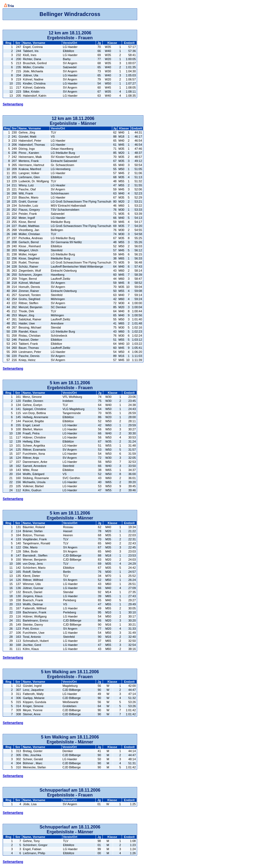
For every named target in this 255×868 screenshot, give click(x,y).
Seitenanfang (13, 104)
